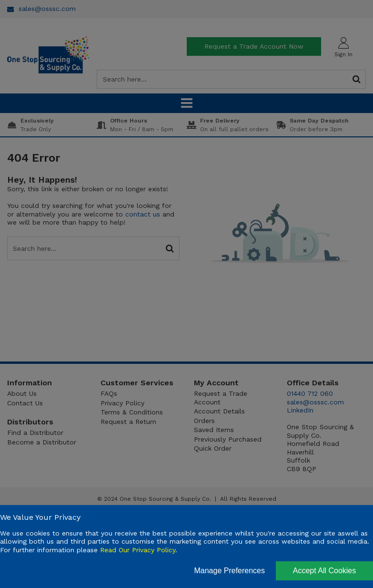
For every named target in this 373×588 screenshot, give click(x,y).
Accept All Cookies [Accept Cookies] (325, 571)
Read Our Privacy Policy (138, 550)
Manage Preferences (229, 571)
